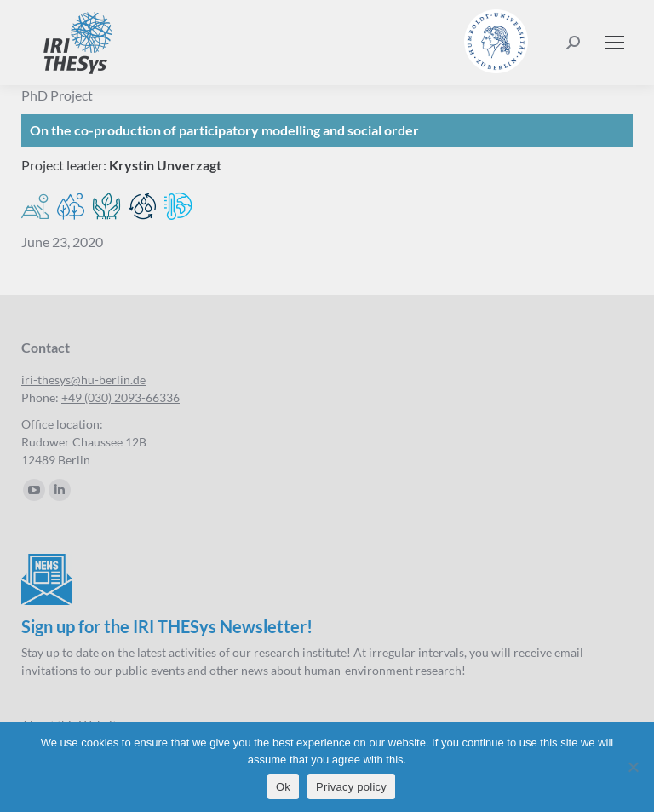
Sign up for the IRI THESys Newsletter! (167, 626)
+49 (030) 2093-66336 (120, 397)
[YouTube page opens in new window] (34, 490)
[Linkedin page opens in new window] (60, 490)
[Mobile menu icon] (615, 43)
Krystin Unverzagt (165, 165)
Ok (283, 787)
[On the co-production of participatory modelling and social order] (327, 130)
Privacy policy (351, 787)
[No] (633, 767)
